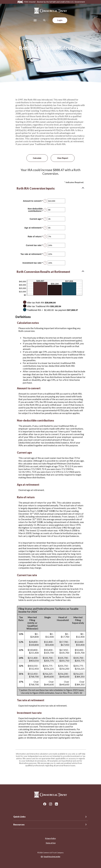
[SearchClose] (44, 20)
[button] (51, 188)
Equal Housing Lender (52, 857)
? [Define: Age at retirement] (45, 228)
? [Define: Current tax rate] (45, 245)
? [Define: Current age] (45, 219)
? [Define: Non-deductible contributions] (45, 210)
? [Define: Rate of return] (45, 237)
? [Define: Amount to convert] (45, 201)
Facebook (45, 804)
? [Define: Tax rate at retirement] (45, 254)
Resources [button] (19, 825)
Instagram (51, 804)
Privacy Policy (50, 838)
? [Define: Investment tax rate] (45, 263)
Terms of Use (51, 843)
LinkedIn (56, 804)
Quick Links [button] (19, 817)
